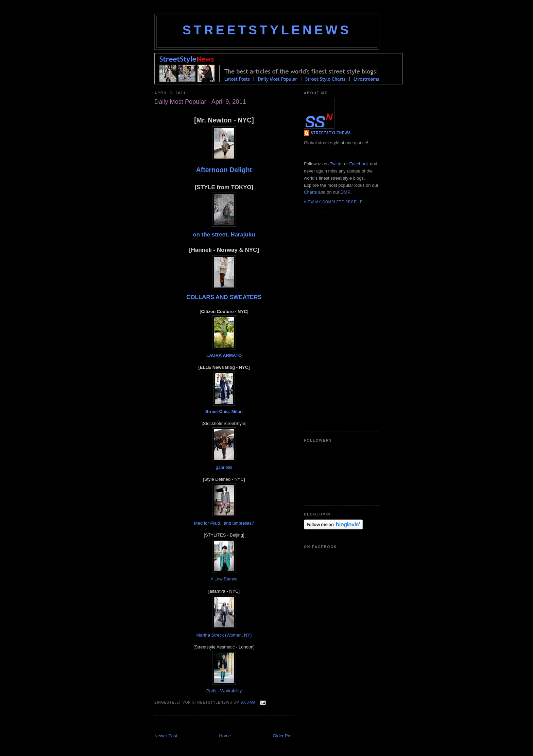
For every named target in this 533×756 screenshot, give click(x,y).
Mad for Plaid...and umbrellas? (224, 523)
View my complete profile (333, 202)
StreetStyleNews (267, 30)
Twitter (336, 164)
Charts (310, 192)
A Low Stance (224, 579)
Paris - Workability (224, 691)
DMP (345, 192)
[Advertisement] (234, 725)
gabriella (224, 467)
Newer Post (166, 736)
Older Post (283, 736)
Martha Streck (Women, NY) (224, 635)
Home (225, 736)
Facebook (359, 164)
